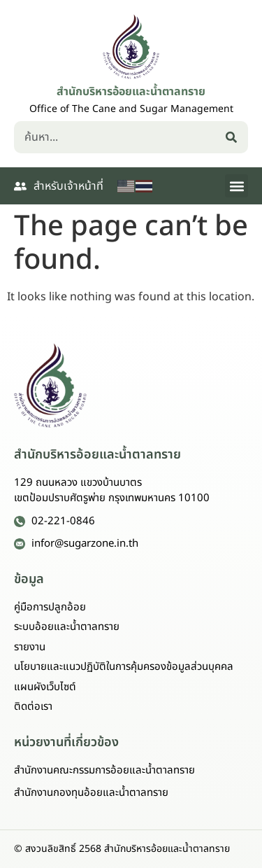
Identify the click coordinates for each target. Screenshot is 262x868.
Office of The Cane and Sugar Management (131, 109)
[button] (236, 186)
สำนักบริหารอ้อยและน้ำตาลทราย (131, 92)
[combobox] (117, 137)
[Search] (234, 137)
